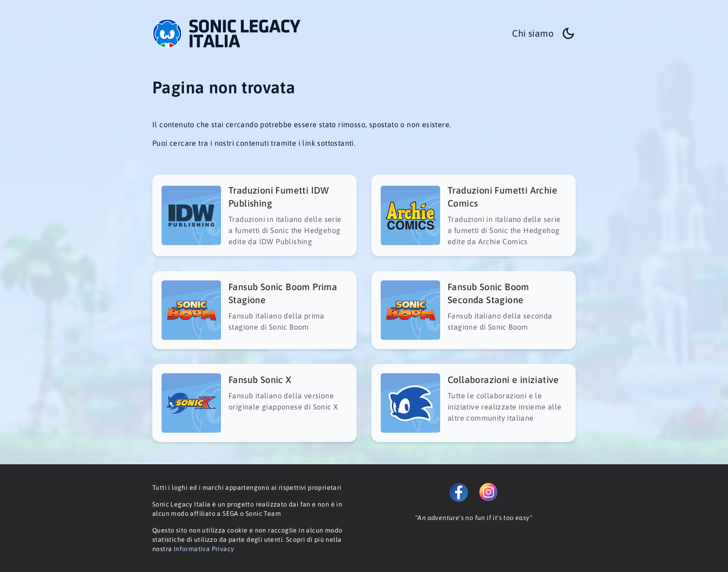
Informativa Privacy (204, 549)
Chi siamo (533, 33)
